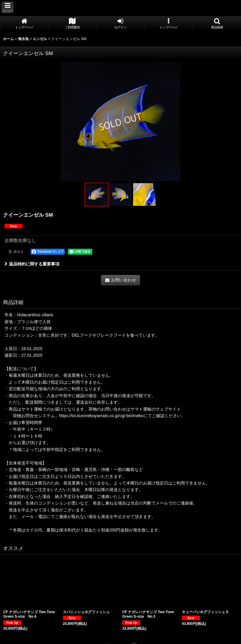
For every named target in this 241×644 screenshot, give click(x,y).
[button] (7, 7)
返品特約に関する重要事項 (32, 264)
